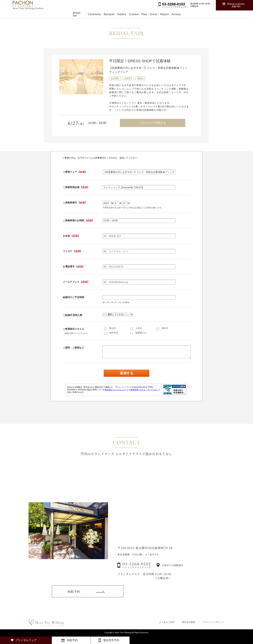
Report (181, 14)
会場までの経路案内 (173, 572)
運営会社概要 (188, 622)
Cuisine (133, 14)
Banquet (97, 14)
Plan (149, 14)
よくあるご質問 (167, 622)
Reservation (236, 5)
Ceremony (77, 14)
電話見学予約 (111, 640)
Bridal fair (56, 14)
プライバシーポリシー (213, 622)
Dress (165, 14)
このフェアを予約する (153, 123)
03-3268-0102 (137, 572)
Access (198, 14)
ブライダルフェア (26, 640)
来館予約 (74, 596)
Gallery (115, 14)
